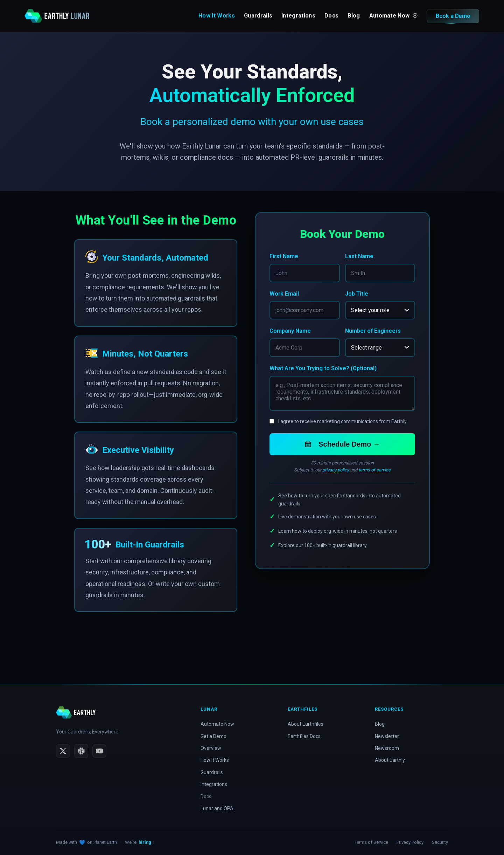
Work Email (284, 294)
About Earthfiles (306, 724)
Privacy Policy (410, 842)
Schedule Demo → (342, 445)
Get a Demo (213, 736)
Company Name (290, 331)
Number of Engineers (373, 331)
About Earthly (390, 760)
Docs (331, 16)
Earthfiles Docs (304, 736)
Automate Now (393, 16)
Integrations (298, 16)
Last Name (359, 256)
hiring (145, 842)
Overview (211, 748)
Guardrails (258, 16)
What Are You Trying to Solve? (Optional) (323, 369)
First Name (284, 256)
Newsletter (387, 736)
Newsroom (387, 748)
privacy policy (336, 471)
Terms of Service (371, 842)
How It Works (217, 16)
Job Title (357, 294)
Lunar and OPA (217, 808)
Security (440, 842)
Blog (354, 16)
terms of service (374, 471)
